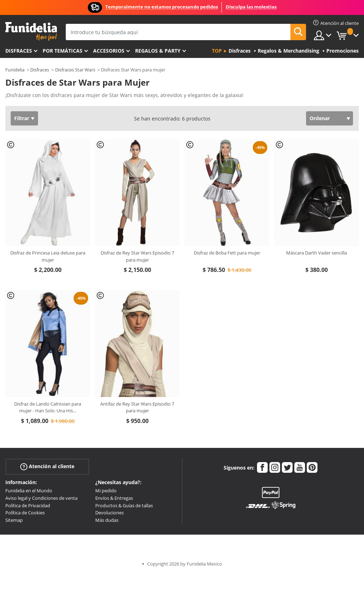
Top (217, 51)
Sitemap (14, 520)
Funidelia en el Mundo (29, 491)
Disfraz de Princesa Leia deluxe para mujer (48, 256)
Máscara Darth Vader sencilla (317, 253)
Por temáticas (63, 51)
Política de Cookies (25, 513)
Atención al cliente (47, 467)
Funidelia (15, 70)
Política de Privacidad (28, 505)
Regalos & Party (158, 51)
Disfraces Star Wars (75, 70)
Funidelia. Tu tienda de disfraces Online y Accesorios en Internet (31, 31)
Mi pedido (106, 491)
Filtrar (22, 118)
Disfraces (19, 51)
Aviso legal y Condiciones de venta (41, 498)
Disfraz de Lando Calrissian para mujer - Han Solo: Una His (48, 407)
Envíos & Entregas (114, 498)
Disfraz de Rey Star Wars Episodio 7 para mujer (137, 256)
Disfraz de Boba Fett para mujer (227, 253)
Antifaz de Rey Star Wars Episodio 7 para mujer (137, 407)
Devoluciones (109, 513)
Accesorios (109, 51)
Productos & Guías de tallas (124, 505)
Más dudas (107, 520)
